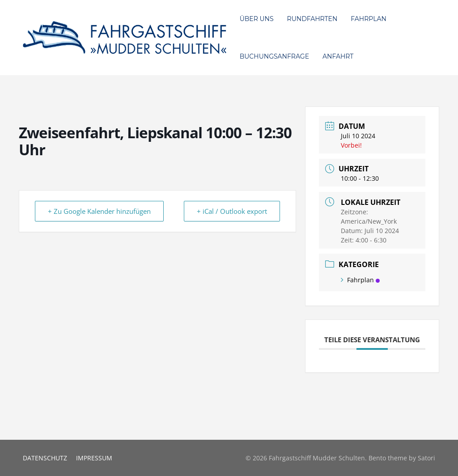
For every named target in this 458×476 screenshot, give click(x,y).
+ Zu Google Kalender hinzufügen (99, 211)
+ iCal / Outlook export (232, 211)
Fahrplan (360, 280)
